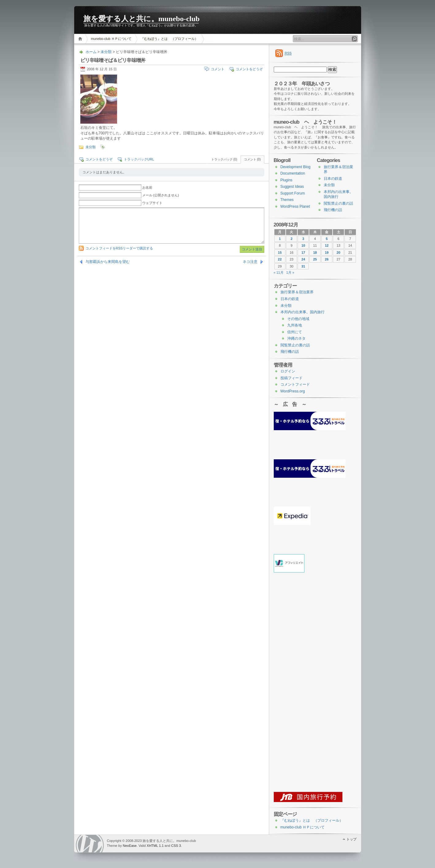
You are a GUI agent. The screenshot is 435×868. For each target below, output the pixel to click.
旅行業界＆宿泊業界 (297, 292)
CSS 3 (176, 846)
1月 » (290, 272)
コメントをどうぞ (249, 69)
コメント (218, 69)
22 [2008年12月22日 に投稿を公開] (280, 259)
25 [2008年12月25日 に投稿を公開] (315, 259)
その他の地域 (298, 319)
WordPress (90, 844)
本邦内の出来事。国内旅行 (303, 312)
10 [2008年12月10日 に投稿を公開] (303, 245)
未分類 (106, 52)
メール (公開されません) (161, 195)
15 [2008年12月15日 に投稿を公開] (280, 253)
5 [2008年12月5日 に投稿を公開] (327, 239)
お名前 (147, 187)
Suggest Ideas (292, 187)
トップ (351, 839)
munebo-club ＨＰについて (111, 39)
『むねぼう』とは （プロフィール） (169, 39)
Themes (287, 200)
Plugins (286, 180)
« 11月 (279, 272)
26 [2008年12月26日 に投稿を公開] (327, 259)
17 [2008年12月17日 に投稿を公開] (303, 253)
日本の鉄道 (333, 179)
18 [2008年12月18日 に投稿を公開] (315, 253)
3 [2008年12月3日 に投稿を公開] (303, 239)
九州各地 (295, 325)
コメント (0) (252, 159)
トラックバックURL (139, 159)
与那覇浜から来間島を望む (108, 262)
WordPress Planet (295, 206)
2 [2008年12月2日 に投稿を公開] (292, 239)
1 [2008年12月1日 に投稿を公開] (280, 239)
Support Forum (293, 193)
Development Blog (296, 167)
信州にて (295, 332)
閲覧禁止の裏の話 (338, 203)
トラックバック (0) (224, 159)
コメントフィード (295, 384)
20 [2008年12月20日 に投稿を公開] (338, 253)
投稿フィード (292, 378)
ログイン (288, 371)
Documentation (293, 173)
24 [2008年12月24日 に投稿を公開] (303, 259)
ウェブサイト (152, 203)
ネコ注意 (250, 262)
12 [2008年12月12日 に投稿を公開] (327, 245)
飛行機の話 (333, 210)
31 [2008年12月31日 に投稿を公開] (303, 266)
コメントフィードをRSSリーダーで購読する (119, 248)
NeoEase (130, 846)
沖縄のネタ (296, 338)
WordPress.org (293, 391)
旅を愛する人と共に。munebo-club (142, 19)
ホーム (81, 39)
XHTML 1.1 (155, 846)
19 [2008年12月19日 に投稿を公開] (327, 253)
